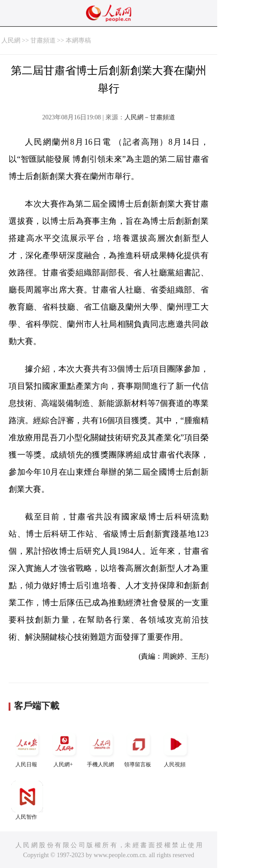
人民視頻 (176, 748)
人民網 (11, 40)
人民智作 (27, 800)
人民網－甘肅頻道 (150, 117)
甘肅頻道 (43, 40)
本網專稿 (78, 40)
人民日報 (27, 748)
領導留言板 (138, 748)
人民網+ (64, 748)
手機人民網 (101, 748)
